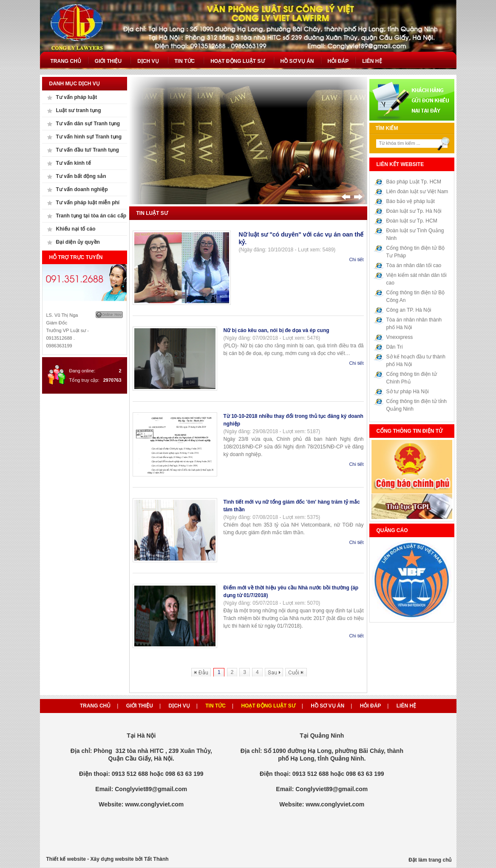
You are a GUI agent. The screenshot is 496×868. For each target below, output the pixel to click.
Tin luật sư (152, 213)
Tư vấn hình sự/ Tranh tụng (89, 137)
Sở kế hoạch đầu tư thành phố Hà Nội (416, 361)
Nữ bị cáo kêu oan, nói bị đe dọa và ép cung (276, 330)
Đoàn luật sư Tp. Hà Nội (414, 211)
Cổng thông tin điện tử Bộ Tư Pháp (416, 252)
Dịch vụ (179, 706)
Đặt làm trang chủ (430, 860)
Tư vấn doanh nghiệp (82, 189)
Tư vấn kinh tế (74, 163)
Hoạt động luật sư (268, 706)
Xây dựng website (112, 859)
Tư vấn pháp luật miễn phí (88, 203)
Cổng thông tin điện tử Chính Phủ (412, 378)
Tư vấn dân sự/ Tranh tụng (88, 124)
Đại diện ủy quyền (78, 242)
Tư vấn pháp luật (77, 97)
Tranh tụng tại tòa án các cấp (91, 216)
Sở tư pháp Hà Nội (408, 392)
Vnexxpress (400, 337)
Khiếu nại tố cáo (76, 229)
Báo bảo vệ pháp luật (411, 201)
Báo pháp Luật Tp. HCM (414, 182)
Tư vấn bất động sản (81, 176)
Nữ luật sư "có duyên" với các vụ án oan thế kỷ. (301, 238)
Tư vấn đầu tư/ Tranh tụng (88, 150)
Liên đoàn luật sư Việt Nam (417, 192)
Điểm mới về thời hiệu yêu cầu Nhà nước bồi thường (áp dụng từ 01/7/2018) (291, 592)
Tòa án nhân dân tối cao (414, 265)
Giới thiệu (140, 706)
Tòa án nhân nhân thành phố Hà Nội (414, 324)
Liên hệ (406, 706)
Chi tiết (356, 259)
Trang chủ (95, 706)
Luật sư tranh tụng (79, 110)
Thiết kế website (66, 859)
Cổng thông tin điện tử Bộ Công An (416, 296)
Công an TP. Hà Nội (409, 310)
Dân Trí (395, 347)
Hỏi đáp (371, 706)
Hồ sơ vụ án (327, 706)
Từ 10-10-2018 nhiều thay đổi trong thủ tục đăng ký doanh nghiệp (293, 420)
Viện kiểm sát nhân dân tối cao (417, 279)
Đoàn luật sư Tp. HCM (412, 221)
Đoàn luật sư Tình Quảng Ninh (415, 234)
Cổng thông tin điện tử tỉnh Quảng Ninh (417, 405)
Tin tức (215, 706)
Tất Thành (156, 859)
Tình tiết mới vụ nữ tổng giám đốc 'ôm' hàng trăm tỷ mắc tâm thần (292, 506)
